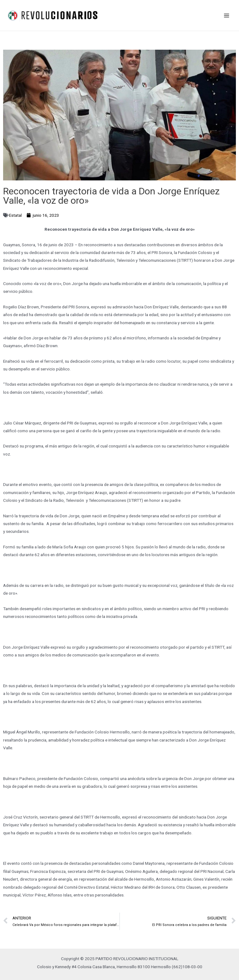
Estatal (15, 215)
